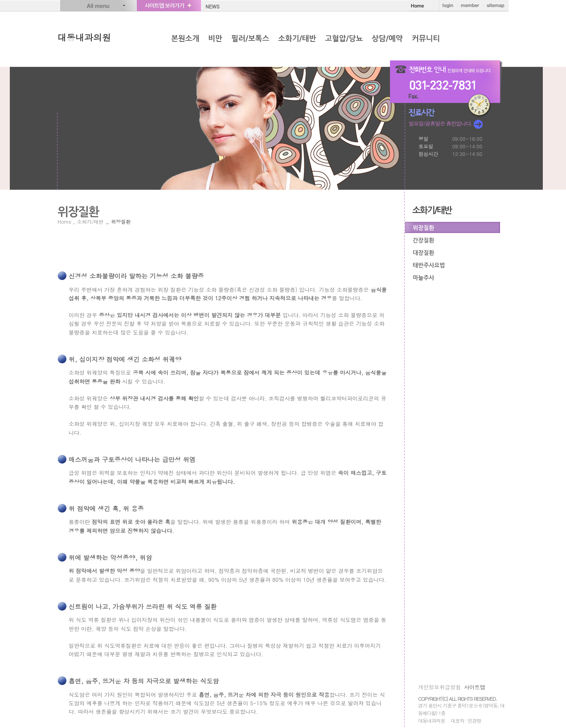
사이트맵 (475, 687)
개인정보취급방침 (439, 687)
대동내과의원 (84, 37)
